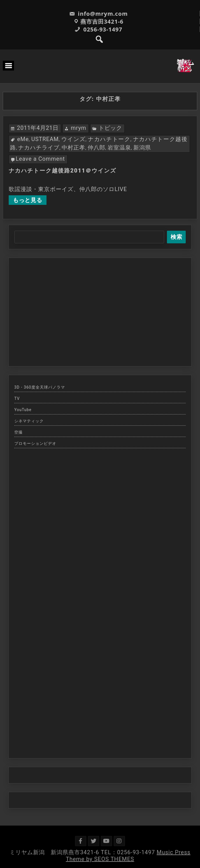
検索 (176, 237)
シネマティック (29, 421)
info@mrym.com (98, 14)
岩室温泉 (119, 148)
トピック (110, 128)
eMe (23, 139)
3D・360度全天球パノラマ (40, 387)
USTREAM (45, 139)
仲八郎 (96, 148)
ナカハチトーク (109, 139)
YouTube (23, 410)
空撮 (18, 432)
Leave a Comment (40, 159)
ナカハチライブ (39, 148)
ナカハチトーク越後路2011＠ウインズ (62, 171)
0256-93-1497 (98, 29)
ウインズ (74, 139)
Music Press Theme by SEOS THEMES (128, 856)
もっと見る (28, 200)
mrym (79, 128)
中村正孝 (73, 148)
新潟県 (142, 148)
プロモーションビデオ (35, 443)
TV (17, 398)
